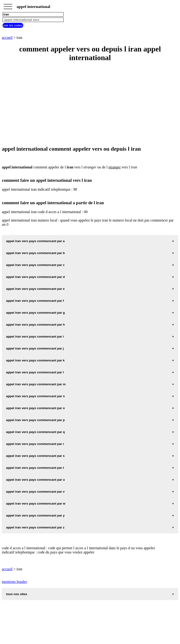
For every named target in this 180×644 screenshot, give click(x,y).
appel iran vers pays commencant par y (35, 515)
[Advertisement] (90, 104)
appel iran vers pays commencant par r (35, 444)
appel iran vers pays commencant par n (35, 396)
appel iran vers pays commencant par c (35, 265)
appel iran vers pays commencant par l (35, 372)
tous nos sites (17, 594)
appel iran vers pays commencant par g (35, 313)
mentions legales (14, 582)
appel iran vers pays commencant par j (35, 348)
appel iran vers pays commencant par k (35, 360)
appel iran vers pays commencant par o (35, 408)
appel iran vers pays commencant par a (35, 241)
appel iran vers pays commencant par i (35, 337)
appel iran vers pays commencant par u (35, 480)
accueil (7, 38)
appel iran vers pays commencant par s (35, 456)
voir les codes (13, 25)
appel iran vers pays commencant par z (35, 527)
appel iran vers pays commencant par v (35, 492)
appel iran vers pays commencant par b (35, 253)
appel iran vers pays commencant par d (35, 277)
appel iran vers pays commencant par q (35, 432)
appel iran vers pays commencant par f (35, 301)
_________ (8, 5)
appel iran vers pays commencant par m (36, 384)
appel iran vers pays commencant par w (36, 504)
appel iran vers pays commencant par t (35, 468)
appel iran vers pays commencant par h (35, 325)
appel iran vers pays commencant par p (35, 420)
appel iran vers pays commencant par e (35, 289)
